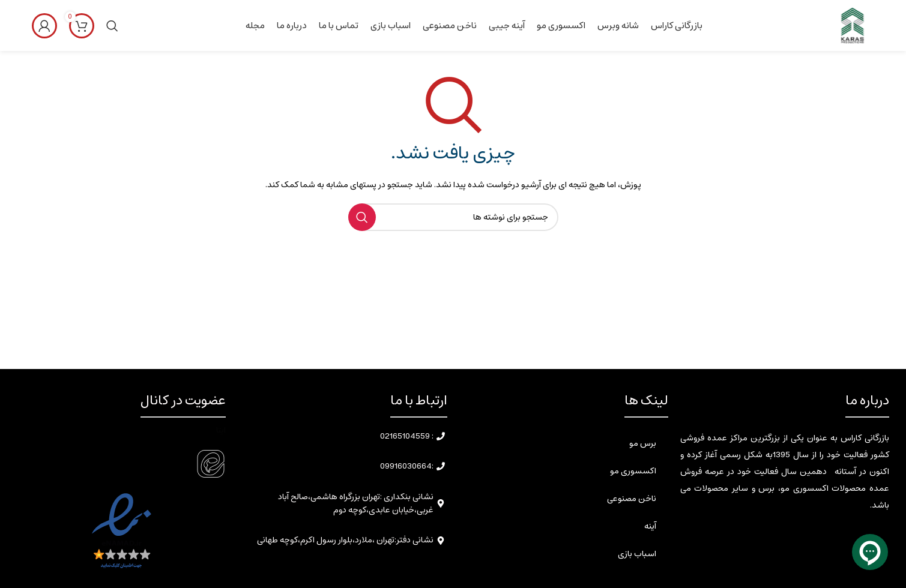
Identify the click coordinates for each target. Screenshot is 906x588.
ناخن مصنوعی (632, 499)
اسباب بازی (637, 554)
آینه (650, 526)
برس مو (643, 443)
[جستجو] (112, 26)
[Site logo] (852, 25)
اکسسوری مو (633, 471)
